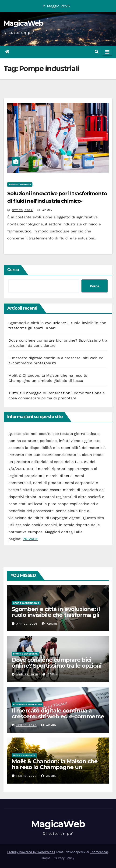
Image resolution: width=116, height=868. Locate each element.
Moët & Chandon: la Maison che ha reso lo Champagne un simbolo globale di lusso (55, 767)
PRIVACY (30, 539)
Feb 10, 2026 (26, 776)
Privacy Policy (64, 858)
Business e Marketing (27, 704)
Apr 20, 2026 (27, 624)
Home (46, 858)
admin (45, 210)
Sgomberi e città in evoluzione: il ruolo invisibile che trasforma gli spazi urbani (56, 615)
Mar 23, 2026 (27, 674)
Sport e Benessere (25, 654)
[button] (97, 52)
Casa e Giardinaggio (26, 603)
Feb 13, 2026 (26, 725)
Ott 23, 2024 (22, 210)
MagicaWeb (23, 23)
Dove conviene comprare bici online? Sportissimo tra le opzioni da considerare (57, 666)
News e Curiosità (20, 184)
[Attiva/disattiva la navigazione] (107, 52)
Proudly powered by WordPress (31, 852)
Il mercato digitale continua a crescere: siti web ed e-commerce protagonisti (58, 716)
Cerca (13, 269)
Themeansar (99, 852)
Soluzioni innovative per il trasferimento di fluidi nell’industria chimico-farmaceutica (57, 201)
